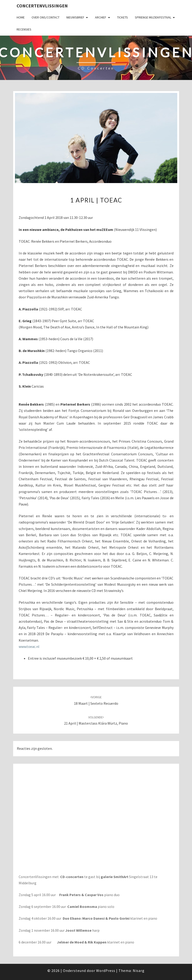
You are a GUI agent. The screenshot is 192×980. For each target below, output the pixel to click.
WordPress (106, 971)
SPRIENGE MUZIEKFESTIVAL (153, 17)
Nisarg (139, 971)
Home (21, 17)
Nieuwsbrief (75, 17)
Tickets (123, 17)
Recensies (24, 29)
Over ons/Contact (46, 17)
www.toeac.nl (29, 646)
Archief (101, 17)
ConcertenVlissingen (42, 6)
